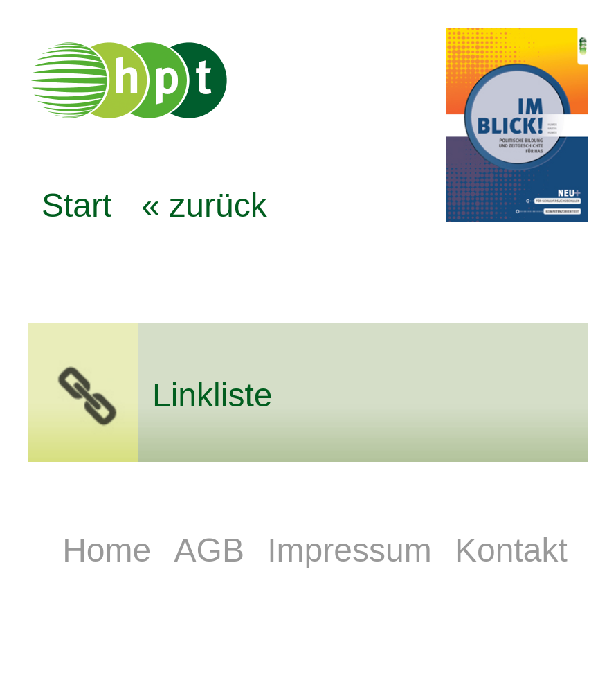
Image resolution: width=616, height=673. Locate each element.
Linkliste (212, 395)
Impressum (354, 550)
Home (111, 550)
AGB (214, 550)
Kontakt (511, 550)
